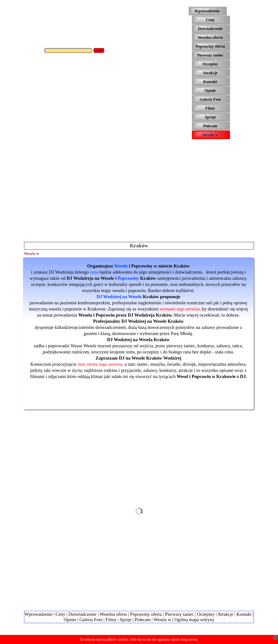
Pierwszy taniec (180, 614)
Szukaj (99, 50)
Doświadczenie (83, 614)
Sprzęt (126, 620)
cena (94, 272)
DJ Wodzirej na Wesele (119, 297)
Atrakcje (225, 614)
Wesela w (162, 620)
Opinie (70, 620)
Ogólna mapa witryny (194, 620)
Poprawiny (128, 278)
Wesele (121, 266)
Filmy (111, 620)
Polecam (142, 620)
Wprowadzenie (38, 614)
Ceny (60, 614)
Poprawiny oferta (146, 614)
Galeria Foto (91, 620)
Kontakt (244, 614)
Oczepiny (206, 614)
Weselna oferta (113, 614)
